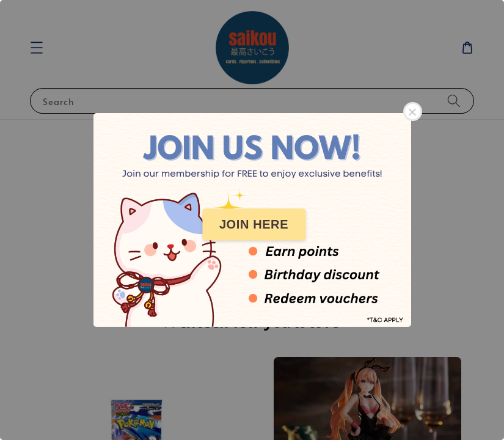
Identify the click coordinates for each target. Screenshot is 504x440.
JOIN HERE (254, 224)
